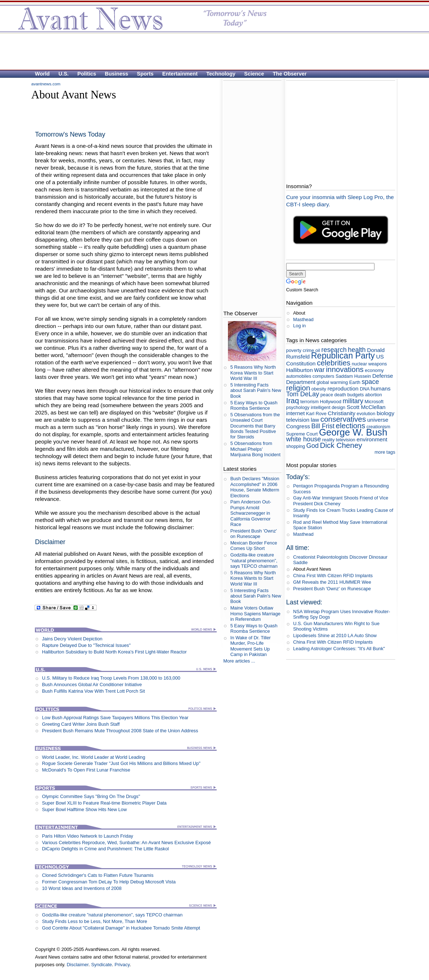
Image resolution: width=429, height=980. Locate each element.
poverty (294, 350)
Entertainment (180, 74)
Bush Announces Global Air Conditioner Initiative (92, 685)
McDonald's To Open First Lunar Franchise (86, 770)
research (334, 350)
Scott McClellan (366, 407)
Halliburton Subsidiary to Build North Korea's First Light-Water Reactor (114, 652)
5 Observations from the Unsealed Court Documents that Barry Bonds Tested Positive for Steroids (255, 426)
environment (372, 439)
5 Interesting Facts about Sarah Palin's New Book (256, 390)
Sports (145, 74)
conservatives (343, 419)
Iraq (292, 400)
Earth (355, 382)
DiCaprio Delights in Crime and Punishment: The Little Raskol (105, 849)
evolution (366, 414)
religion (298, 388)
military (353, 401)
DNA (365, 389)
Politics (87, 74)
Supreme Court (302, 434)
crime (308, 350)
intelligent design (328, 407)
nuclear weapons (369, 364)
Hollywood (331, 402)
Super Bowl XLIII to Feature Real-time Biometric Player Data (104, 803)
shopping (296, 446)
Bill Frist (323, 426)
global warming (332, 382)
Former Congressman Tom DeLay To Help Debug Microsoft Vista (109, 882)
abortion (373, 395)
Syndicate (102, 965)
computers (324, 376)
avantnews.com (46, 84)
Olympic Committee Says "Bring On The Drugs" (91, 796)
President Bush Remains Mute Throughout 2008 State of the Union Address (120, 731)
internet (295, 413)
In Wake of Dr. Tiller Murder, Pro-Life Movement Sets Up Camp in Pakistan (250, 646)
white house (304, 439)
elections (351, 426)
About (299, 313)
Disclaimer (77, 965)
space (370, 382)
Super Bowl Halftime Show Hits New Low (84, 809)
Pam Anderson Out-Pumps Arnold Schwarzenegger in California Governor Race (250, 513)
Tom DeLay (303, 394)
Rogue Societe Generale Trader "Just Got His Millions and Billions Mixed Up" (121, 763)
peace (327, 395)
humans (381, 388)
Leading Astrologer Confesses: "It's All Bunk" (339, 649)
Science (254, 74)
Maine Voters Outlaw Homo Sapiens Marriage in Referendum (255, 613)
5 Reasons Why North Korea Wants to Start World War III (253, 373)
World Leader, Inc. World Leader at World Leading (93, 757)
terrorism (309, 402)
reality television (339, 440)
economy (374, 370)
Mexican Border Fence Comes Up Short (254, 546)
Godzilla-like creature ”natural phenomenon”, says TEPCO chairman (112, 915)
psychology (298, 407)
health (357, 350)
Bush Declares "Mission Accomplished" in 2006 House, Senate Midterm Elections (255, 487)
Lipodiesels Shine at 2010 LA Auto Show (335, 635)
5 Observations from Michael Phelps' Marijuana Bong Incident (255, 449)
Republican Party (343, 356)
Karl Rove (316, 414)
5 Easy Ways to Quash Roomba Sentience (254, 405)
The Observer (290, 74)
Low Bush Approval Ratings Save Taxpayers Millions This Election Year (115, 718)
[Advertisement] (211, 51)
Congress (298, 426)
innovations (345, 369)
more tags (385, 452)
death (340, 395)
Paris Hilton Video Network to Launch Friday (87, 836)
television (298, 420)
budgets (356, 395)
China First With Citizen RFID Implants (333, 576)
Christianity (342, 413)
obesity (319, 389)
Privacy (122, 965)
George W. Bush (353, 432)
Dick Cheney (341, 445)
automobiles (299, 376)
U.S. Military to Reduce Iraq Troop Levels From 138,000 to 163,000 (111, 678)
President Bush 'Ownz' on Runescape (253, 534)
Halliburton (299, 370)
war (319, 370)
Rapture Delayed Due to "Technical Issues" (86, 645)
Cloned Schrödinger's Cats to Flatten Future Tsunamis (98, 875)
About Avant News (312, 569)
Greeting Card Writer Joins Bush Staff (81, 724)
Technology (221, 74)
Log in (299, 326)
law (315, 420)
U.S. (64, 74)
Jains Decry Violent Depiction (72, 639)
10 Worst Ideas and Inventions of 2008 (82, 888)
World (42, 74)
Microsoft (374, 402)
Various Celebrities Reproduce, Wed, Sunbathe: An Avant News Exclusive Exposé (126, 843)
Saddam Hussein (353, 376)
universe (378, 420)
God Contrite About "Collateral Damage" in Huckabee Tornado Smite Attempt (121, 928)
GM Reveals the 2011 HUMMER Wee (332, 582)
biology (386, 413)
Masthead (303, 319)
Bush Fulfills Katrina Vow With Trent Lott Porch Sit (93, 691)
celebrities (334, 363)
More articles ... (239, 661)
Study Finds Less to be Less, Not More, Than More (94, 921)
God (313, 446)
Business (116, 74)
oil (318, 350)
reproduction (343, 388)
